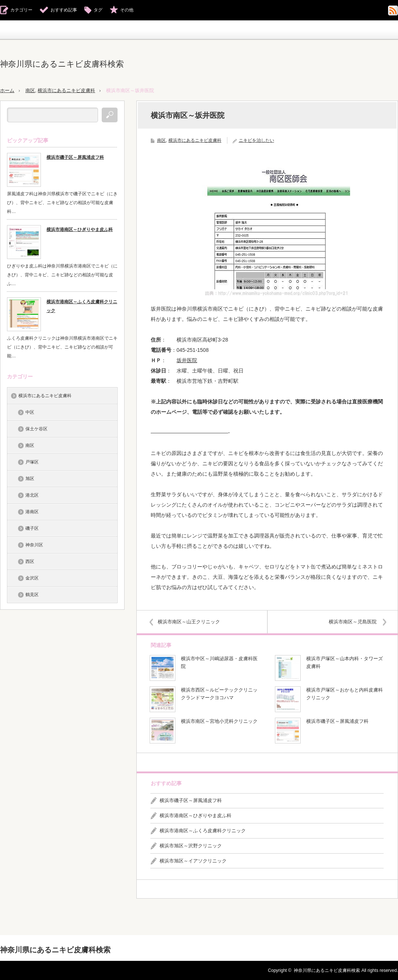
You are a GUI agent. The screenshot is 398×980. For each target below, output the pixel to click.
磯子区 (32, 528)
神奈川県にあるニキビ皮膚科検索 (62, 64)
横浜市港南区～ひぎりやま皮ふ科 (195, 815)
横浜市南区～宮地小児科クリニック (219, 721)
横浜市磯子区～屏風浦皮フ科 (337, 721)
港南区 (32, 511)
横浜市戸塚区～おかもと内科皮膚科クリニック (345, 694)
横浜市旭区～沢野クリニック (191, 845)
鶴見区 (32, 594)
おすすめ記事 (64, 10)
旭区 (30, 478)
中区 (30, 412)
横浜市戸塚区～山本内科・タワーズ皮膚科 (345, 662)
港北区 (32, 495)
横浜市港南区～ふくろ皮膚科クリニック (203, 830)
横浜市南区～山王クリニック (190, 621)
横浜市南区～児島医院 (352, 621)
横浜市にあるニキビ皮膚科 (66, 90)
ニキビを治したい (256, 140)
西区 (30, 561)
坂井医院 (187, 360)
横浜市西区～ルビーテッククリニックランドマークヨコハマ (219, 694)
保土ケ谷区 (36, 428)
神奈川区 (34, 545)
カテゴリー (21, 10)
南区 (30, 90)
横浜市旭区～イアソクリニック (193, 860)
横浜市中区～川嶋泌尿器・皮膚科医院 (219, 662)
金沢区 (32, 578)
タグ (98, 10)
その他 (127, 10)
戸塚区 (32, 462)
